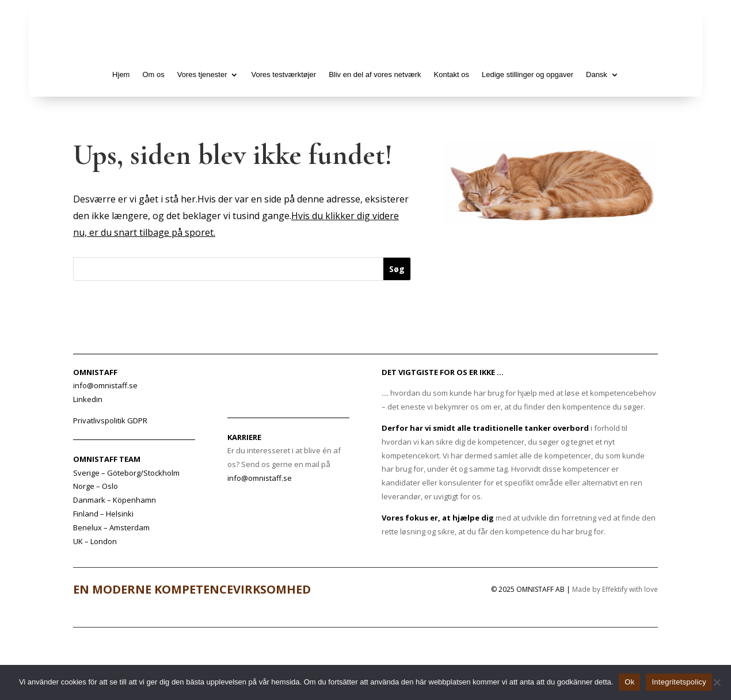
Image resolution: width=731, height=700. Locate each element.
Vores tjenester (202, 74)
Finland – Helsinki (103, 514)
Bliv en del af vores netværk (375, 74)
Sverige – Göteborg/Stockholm (126, 473)
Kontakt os (452, 74)
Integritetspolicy (679, 682)
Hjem (121, 74)
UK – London (95, 541)
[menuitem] (602, 75)
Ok (629, 682)
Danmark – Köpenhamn (115, 500)
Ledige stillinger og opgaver (528, 74)
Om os (153, 74)
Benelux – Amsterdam (111, 527)
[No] (717, 682)
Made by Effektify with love (615, 589)
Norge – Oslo (96, 486)
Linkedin (88, 399)
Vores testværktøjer (283, 74)
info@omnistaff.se (260, 478)
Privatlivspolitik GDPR (110, 420)
